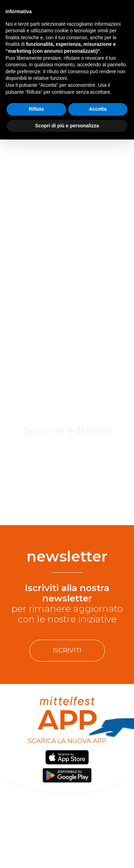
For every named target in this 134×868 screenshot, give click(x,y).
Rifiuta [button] (36, 109)
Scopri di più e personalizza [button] (67, 126)
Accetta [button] (98, 109)
